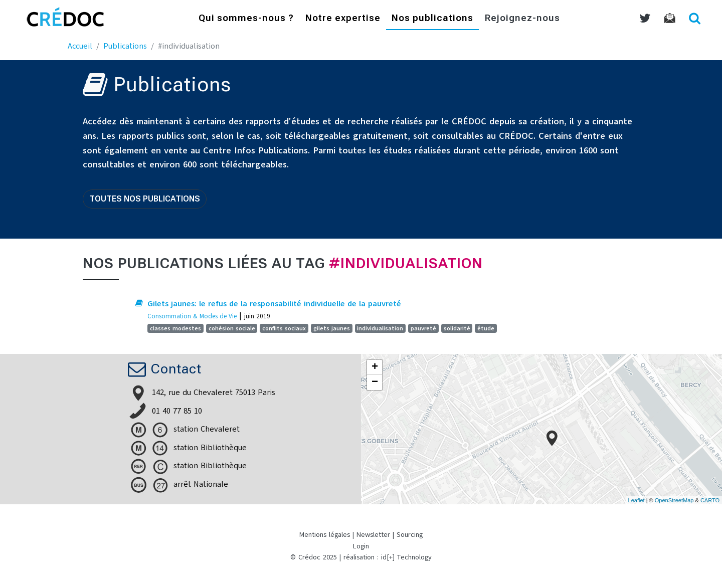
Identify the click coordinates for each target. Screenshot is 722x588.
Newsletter (373, 535)
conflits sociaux (284, 328)
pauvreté (423, 328)
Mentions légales (325, 535)
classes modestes (175, 328)
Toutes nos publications (145, 199)
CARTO (710, 500)
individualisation (380, 328)
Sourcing (410, 535)
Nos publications (432, 19)
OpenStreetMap (674, 500)
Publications (125, 46)
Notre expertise (343, 19)
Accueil (80, 46)
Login (361, 546)
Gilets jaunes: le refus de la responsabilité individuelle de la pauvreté (274, 304)
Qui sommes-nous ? (246, 19)
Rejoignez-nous (522, 19)
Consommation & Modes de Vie (192, 316)
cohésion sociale (232, 328)
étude (486, 328)
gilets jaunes (332, 328)
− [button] (375, 382)
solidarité (457, 328)
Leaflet (637, 500)
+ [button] (375, 367)
